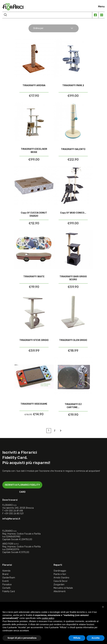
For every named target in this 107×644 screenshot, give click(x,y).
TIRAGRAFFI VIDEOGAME (34, 404)
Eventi (5, 581)
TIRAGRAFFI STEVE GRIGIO (34, 340)
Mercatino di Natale (63, 588)
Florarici (7, 565)
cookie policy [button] (48, 618)
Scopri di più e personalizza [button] (22, 638)
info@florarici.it (11, 519)
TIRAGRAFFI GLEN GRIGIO (73, 340)
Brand (5, 574)
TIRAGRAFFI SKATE (34, 277)
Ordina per (53, 28)
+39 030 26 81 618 (13, 511)
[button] (103, 607)
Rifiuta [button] (77, 638)
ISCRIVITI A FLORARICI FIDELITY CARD (22, 486)
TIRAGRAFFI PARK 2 (73, 85)
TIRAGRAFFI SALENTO (73, 149)
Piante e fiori (60, 574)
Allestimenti (60, 591)
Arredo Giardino (61, 578)
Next (61, 431)
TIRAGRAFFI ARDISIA (34, 85)
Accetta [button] (95, 638)
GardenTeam (9, 578)
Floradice (7, 585)
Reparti (58, 565)
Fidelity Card (9, 591)
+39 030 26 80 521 (14, 514)
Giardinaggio (60, 571)
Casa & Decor (61, 581)
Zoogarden (59, 585)
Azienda (6, 571)
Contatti (6, 588)
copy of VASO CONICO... (73, 213)
